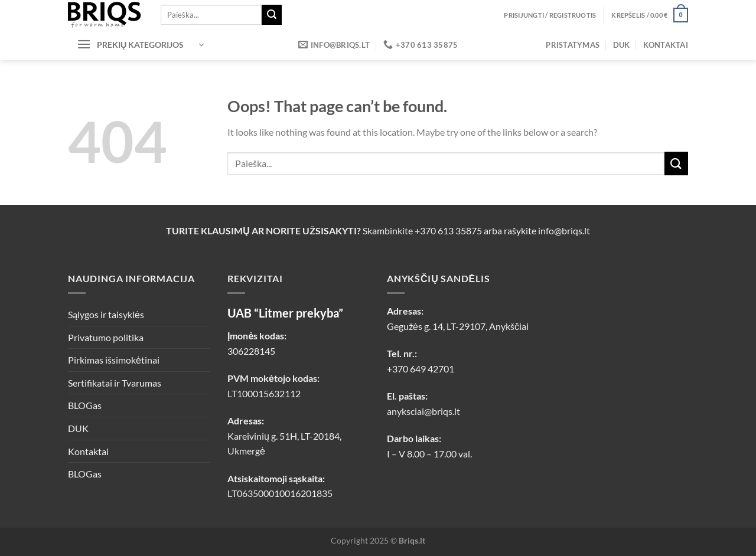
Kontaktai (666, 45)
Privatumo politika (106, 337)
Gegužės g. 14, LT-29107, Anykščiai (458, 326)
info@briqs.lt (564, 230)
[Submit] (272, 15)
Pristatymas (573, 45)
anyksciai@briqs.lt (423, 411)
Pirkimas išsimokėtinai (114, 360)
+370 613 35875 (448, 230)
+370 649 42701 (421, 369)
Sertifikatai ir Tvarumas (115, 383)
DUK (622, 45)
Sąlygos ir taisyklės (106, 314)
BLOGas (85, 405)
